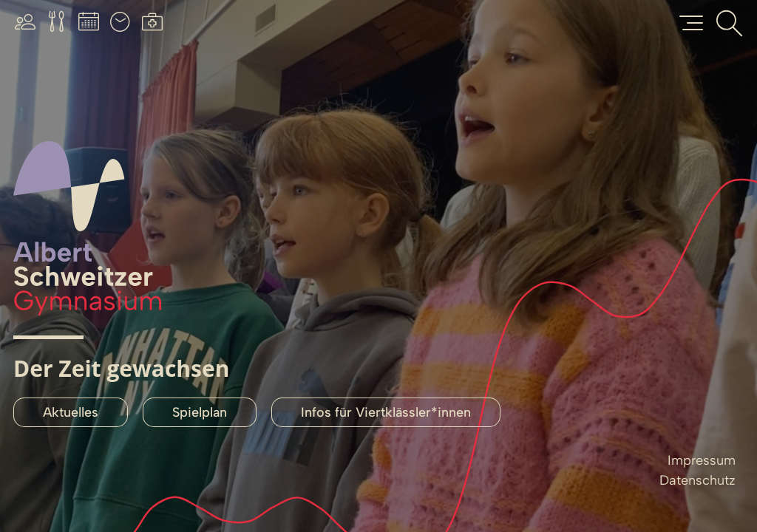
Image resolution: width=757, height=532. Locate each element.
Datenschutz (697, 480)
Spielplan (200, 412)
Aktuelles (71, 412)
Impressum (702, 460)
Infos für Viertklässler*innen (386, 412)
